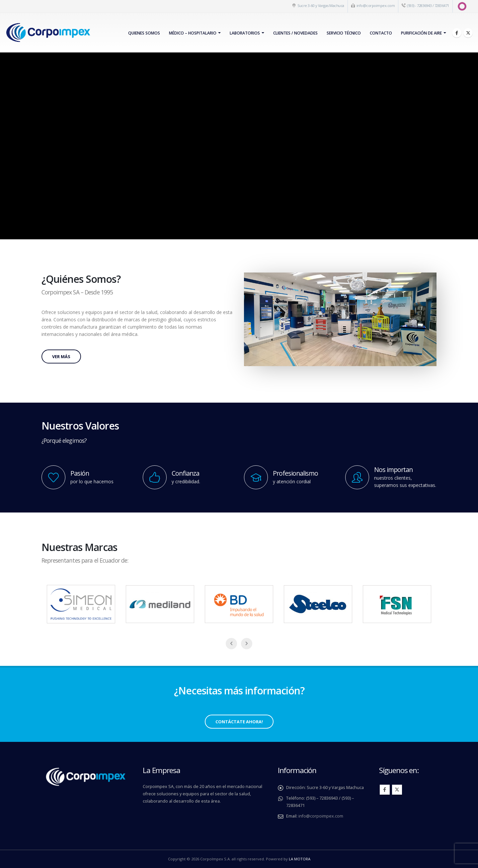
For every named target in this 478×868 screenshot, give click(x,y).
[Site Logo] (48, 33)
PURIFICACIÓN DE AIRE (421, 33)
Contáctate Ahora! (239, 722)
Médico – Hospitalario (193, 33)
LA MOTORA (300, 859)
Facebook (385, 790)
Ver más (61, 356)
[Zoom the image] (340, 276)
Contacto (381, 33)
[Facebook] (457, 33)
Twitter (397, 790)
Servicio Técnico (344, 33)
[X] (468, 33)
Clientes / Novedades (295, 33)
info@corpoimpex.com (376, 5)
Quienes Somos (144, 33)
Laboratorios (245, 33)
